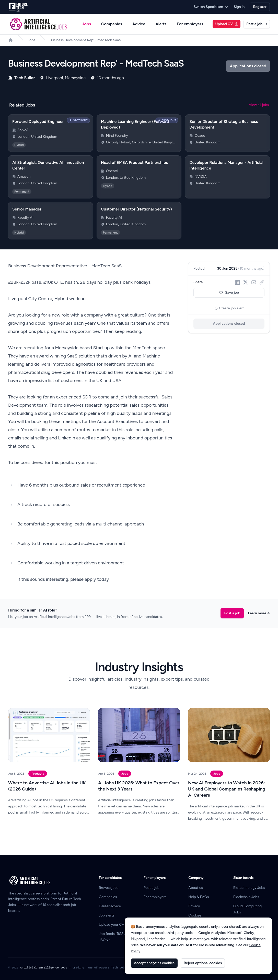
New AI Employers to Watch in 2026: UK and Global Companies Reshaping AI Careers (227, 789)
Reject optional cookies (203, 963)
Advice (139, 24)
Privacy (194, 906)
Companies (112, 24)
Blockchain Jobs (246, 897)
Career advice (110, 906)
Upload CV (227, 24)
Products (38, 774)
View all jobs (259, 105)
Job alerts (107, 915)
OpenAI (112, 171)
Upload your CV (112, 925)
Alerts (161, 24)
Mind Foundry (117, 136)
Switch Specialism (211, 7)
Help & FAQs (199, 897)
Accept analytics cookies (154, 963)
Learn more (259, 613)
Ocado (200, 136)
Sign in (239, 7)
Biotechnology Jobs (249, 888)
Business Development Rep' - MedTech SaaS (85, 40)
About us (196, 888)
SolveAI (24, 130)
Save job (229, 293)
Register (260, 7)
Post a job (257, 24)
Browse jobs (109, 888)
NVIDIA (200, 177)
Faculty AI (25, 218)
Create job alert (229, 308)
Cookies (195, 915)
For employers (190, 24)
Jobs (86, 24)
